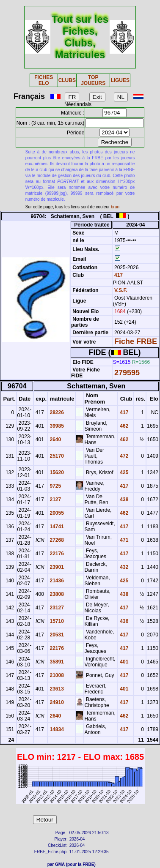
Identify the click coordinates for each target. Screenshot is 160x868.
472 (123, 456)
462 (123, 426)
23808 (56, 594)
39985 (56, 426)
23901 (56, 567)
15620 (56, 472)
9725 (55, 486)
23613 (56, 689)
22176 (56, 554)
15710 (56, 621)
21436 (56, 581)
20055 (56, 513)
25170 (56, 456)
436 (123, 621)
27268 (56, 540)
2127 (55, 500)
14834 (56, 729)
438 (123, 500)
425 (123, 472)
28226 (56, 412)
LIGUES (120, 80)
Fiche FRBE (136, 341)
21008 (56, 675)
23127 (56, 608)
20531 (56, 635)
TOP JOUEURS (93, 80)
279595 (127, 373)
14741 (56, 527)
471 (123, 540)
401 (123, 662)
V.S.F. (121, 290)
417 (118, 275)
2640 (55, 439)
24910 (56, 702)
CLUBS (67, 80)
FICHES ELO (44, 80)
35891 (56, 662)
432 (123, 567)
